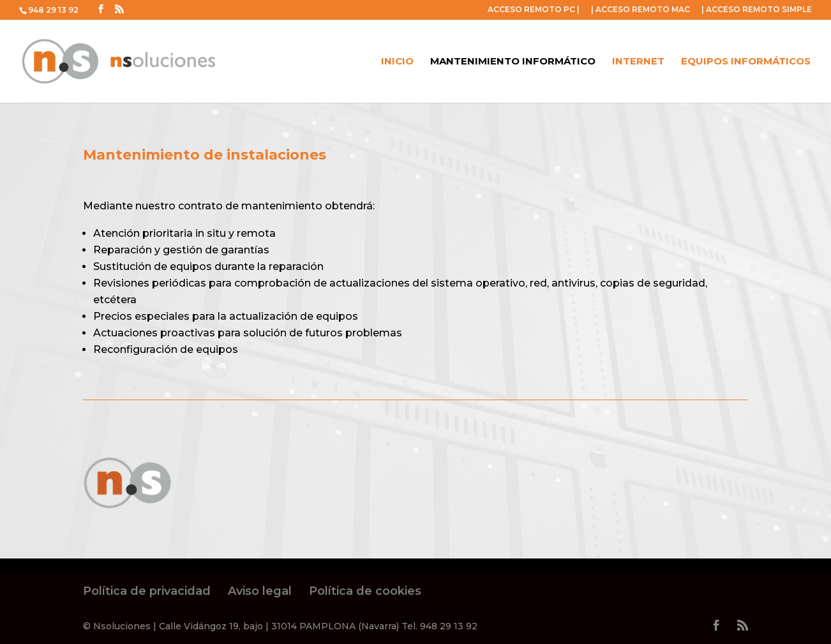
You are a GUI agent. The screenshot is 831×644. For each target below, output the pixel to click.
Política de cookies (365, 591)
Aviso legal (260, 591)
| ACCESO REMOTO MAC (640, 10)
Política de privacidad (147, 591)
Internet (638, 62)
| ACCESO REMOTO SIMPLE (757, 10)
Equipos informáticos (746, 62)
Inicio (397, 62)
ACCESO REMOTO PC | (534, 10)
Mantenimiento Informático (513, 62)
